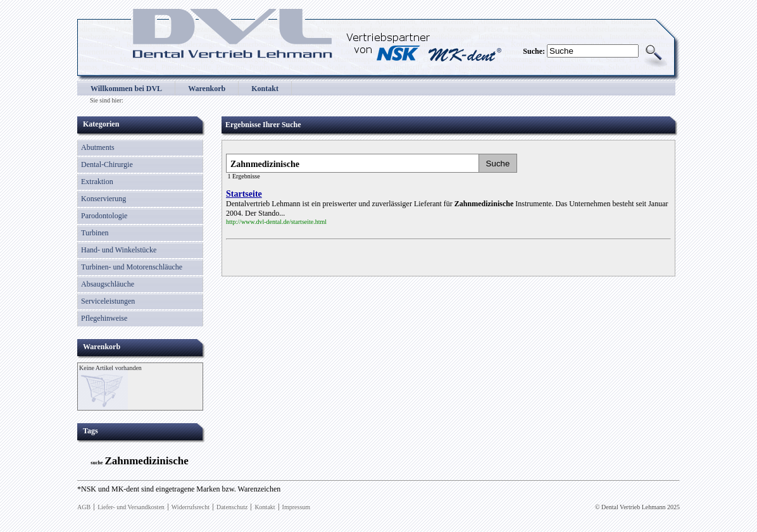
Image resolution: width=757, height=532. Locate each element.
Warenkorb (207, 89)
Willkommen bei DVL (126, 89)
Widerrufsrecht (191, 507)
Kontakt (265, 89)
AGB (84, 507)
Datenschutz (232, 507)
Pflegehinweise (104, 318)
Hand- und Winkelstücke (119, 250)
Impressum (296, 507)
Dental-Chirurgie (107, 164)
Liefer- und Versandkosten (131, 507)
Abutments (98, 147)
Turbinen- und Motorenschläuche (132, 267)
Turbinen (95, 233)
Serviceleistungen (108, 301)
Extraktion (97, 182)
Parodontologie (104, 216)
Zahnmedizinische (146, 461)
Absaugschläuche (108, 284)
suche (97, 463)
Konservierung (103, 199)
